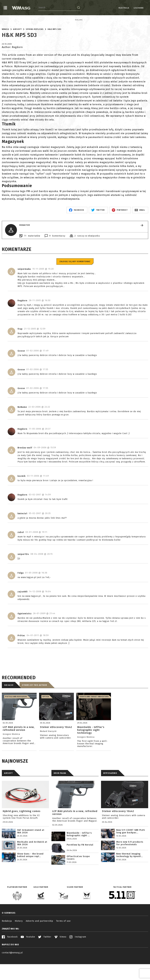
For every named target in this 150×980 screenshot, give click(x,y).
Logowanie (139, 8)
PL (140, 11)
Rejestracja (124, 8)
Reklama (6, 20)
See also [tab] (9, 706)
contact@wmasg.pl (12, 974)
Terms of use (63, 942)
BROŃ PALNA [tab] (60, 794)
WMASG (5, 50)
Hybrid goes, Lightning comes (22, 832)
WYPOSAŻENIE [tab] (110, 794)
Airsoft (17, 50)
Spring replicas (35, 50)
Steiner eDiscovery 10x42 (118, 832)
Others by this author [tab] (34, 706)
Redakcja (7, 942)
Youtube (28, 958)
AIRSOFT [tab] (8, 794)
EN (144, 11)
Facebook (10, 958)
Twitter (45, 958)
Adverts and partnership (39, 942)
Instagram (78, 958)
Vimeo (60, 958)
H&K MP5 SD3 (54, 50)
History (19, 942)
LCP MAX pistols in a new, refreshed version (75, 834)
